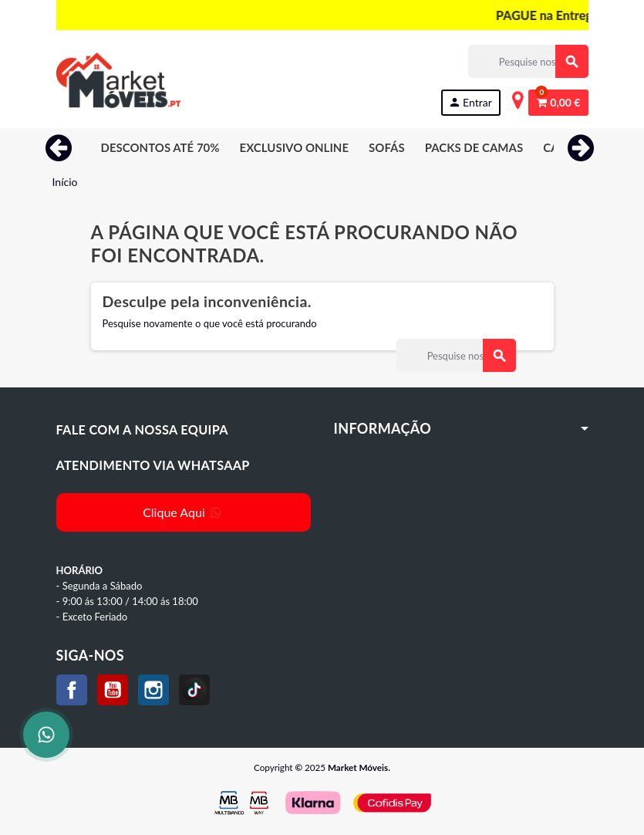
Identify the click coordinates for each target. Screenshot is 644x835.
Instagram (153, 690)
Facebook (72, 690)
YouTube (113, 690)
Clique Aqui (183, 512)
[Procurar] (528, 61)
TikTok (194, 690)
